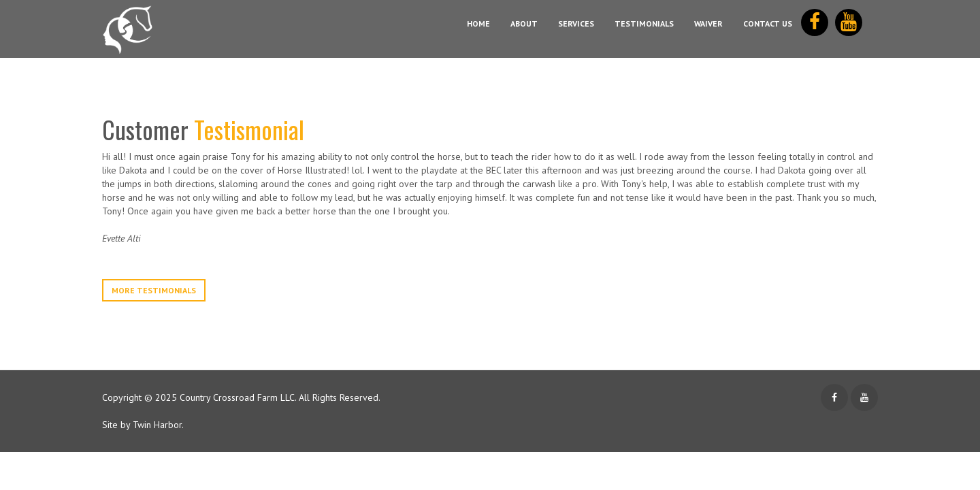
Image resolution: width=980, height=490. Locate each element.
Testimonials (644, 23)
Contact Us (768, 23)
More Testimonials (154, 290)
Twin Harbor (157, 425)
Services (576, 23)
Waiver (708, 23)
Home (478, 23)
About (524, 23)
